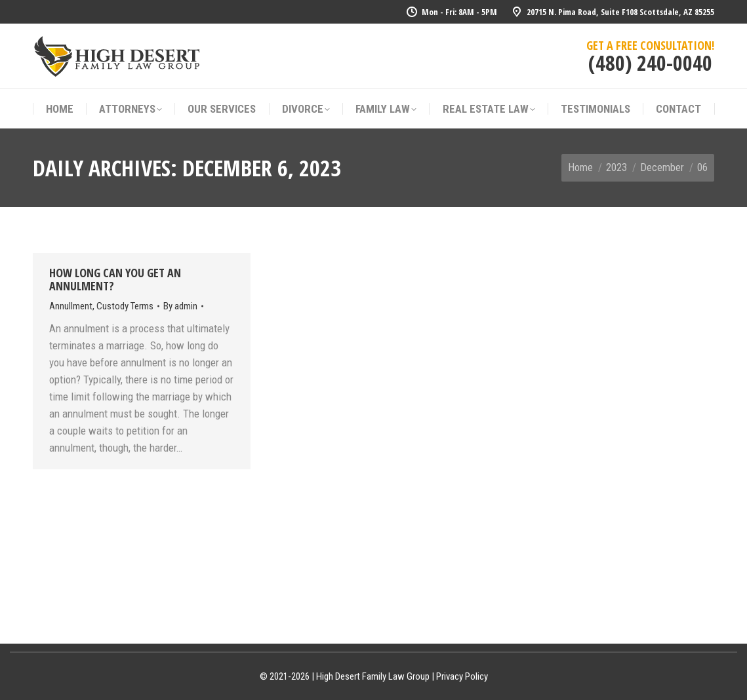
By (180, 306)
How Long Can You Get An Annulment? (115, 279)
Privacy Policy (462, 676)
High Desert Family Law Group (373, 676)
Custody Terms (125, 306)
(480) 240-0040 (650, 63)
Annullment (71, 306)
